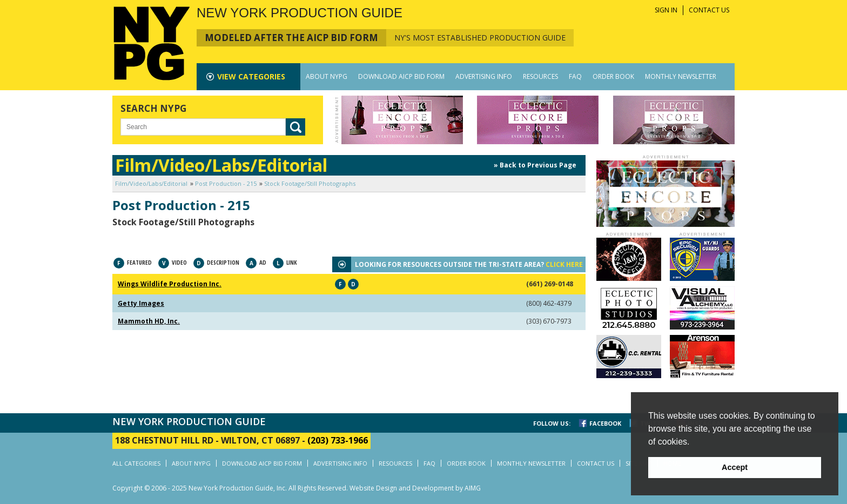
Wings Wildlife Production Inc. (170, 284)
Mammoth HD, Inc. (149, 321)
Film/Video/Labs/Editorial (151, 183)
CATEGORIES (251, 76)
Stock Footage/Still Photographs (310, 183)
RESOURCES (540, 76)
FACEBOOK (605, 423)
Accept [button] (735, 467)
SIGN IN (666, 10)
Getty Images (141, 303)
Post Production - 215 (226, 183)
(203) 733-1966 (338, 440)
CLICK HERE (564, 264)
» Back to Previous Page (535, 165)
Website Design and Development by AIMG (415, 488)
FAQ (575, 76)
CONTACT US (709, 10)
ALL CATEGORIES (136, 463)
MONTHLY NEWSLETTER (681, 76)
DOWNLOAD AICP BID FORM (401, 76)
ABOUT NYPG (327, 76)
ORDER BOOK (613, 76)
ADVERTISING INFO (484, 76)
